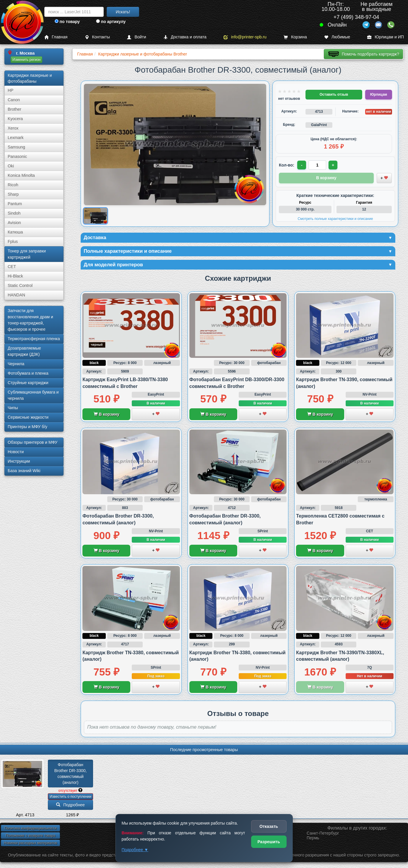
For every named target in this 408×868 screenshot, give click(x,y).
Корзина (295, 37)
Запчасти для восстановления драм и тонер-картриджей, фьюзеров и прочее (30, 320)
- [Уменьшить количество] (302, 165)
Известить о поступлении (70, 798)
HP (10, 90)
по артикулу (111, 22)
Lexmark (16, 138)
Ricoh (13, 185)
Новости (16, 452)
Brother (14, 109)
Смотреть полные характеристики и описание (335, 218)
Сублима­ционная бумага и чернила (33, 395)
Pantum (15, 204)
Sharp (13, 194)
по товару (67, 22)
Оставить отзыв (334, 94)
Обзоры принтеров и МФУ (32, 442)
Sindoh (14, 213)
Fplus (13, 242)
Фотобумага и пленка (28, 373)
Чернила (16, 364)
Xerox (13, 128)
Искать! (123, 12)
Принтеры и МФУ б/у (27, 427)
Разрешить (269, 842)
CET (12, 267)
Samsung (16, 147)
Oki (11, 166)
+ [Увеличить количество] (334, 165)
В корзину (107, 416)
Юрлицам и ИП (386, 37)
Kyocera (15, 119)
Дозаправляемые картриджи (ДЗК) (24, 351)
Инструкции (19, 461)
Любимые (337, 37)
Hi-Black (15, 276)
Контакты (97, 37)
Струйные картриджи (28, 383)
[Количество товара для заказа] (318, 165)
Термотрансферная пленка (34, 339)
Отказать (269, 826)
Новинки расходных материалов (30, 845)
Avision (14, 223)
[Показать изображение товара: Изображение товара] (95, 216)
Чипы (13, 408)
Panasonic (17, 156)
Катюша (15, 232)
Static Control (20, 285)
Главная (56, 37)
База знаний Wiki (24, 471)
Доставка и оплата (185, 37)
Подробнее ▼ (135, 850)
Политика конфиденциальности (30, 830)
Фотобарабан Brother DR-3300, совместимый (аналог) (71, 775)
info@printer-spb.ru (245, 37)
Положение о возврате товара (30, 837)
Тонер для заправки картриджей (27, 254)
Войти (136, 37)
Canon (14, 100)
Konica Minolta (21, 175)
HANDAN (16, 295)
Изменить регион (26, 60)
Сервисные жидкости (28, 417)
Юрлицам (379, 94)
